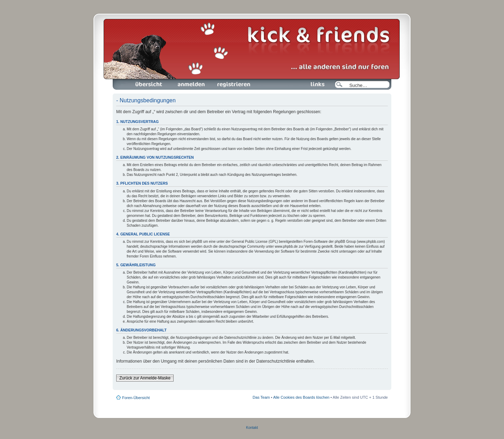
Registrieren (233, 84)
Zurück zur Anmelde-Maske (145, 378)
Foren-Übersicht (149, 84)
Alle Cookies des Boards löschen (301, 397)
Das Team (261, 397)
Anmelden (191, 84)
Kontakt (252, 428)
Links (315, 84)
